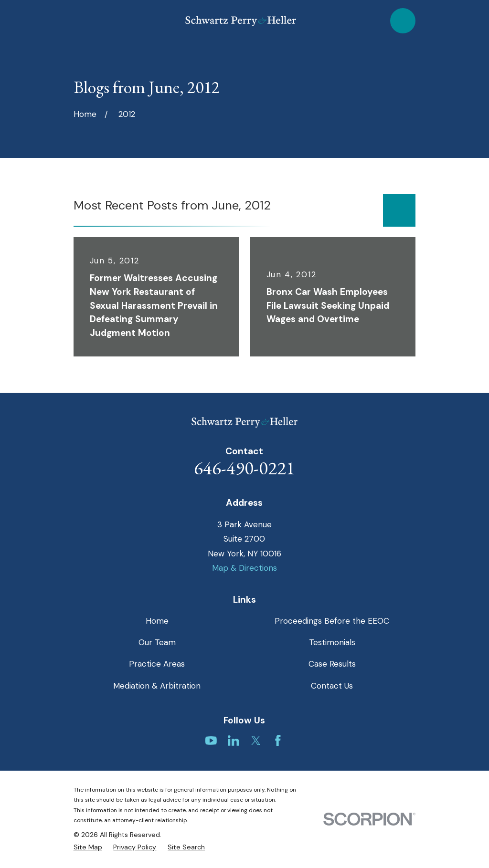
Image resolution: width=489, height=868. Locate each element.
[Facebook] (278, 741)
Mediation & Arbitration (157, 686)
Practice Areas (157, 664)
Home (157, 621)
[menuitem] (88, 847)
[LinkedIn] (234, 741)
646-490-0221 (244, 468)
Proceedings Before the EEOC (332, 621)
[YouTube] (211, 741)
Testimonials (332, 642)
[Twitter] (256, 741)
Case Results (332, 664)
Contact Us (332, 686)
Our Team (157, 642)
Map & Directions (244, 568)
